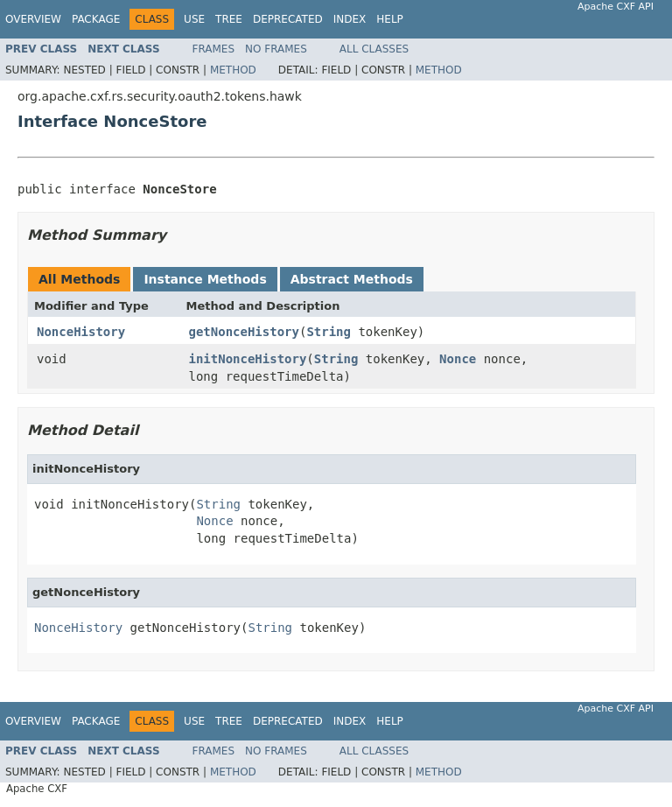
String (329, 332)
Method (233, 70)
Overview (33, 19)
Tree (229, 19)
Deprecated (288, 19)
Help (390, 19)
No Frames (276, 49)
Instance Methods (205, 279)
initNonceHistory (248, 359)
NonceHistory (81, 332)
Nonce (458, 359)
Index (350, 19)
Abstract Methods (352, 279)
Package (96, 19)
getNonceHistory (244, 332)
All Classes (374, 49)
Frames (214, 49)
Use (194, 19)
